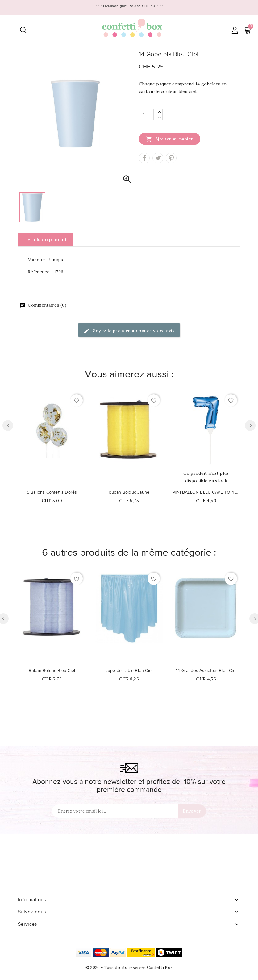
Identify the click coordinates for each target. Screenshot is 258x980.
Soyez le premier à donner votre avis (129, 331)
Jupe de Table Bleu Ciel (129, 671)
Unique (57, 260)
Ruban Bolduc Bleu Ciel (52, 671)
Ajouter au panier (170, 139)
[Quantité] (146, 114)
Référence (39, 272)
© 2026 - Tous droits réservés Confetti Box (129, 968)
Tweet (158, 158)
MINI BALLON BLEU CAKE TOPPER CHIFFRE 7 (206, 492)
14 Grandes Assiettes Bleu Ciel (206, 671)
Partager (144, 158)
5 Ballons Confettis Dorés (52, 492)
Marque (36, 260)
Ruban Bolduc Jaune (129, 492)
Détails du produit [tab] (46, 240)
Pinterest (171, 158)
